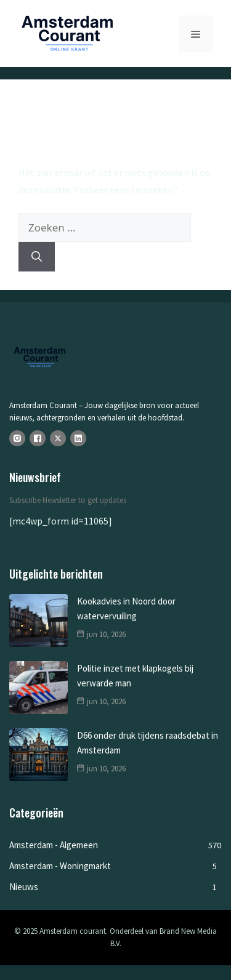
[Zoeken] (37, 257)
